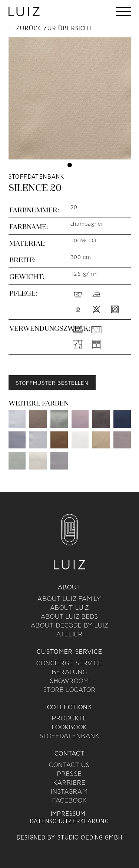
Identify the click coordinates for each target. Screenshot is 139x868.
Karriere (69, 783)
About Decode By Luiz (69, 626)
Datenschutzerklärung (69, 822)
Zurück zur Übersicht (54, 29)
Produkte (70, 719)
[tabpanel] (70, 98)
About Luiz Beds (70, 617)
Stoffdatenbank (70, 737)
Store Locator (70, 690)
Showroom (70, 682)
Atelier (69, 635)
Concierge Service (69, 664)
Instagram (69, 792)
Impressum (68, 814)
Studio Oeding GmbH (90, 838)
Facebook (70, 801)
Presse (69, 774)
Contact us (69, 766)
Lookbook (70, 728)
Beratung (70, 673)
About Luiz (69, 608)
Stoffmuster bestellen (52, 383)
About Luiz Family (69, 599)
